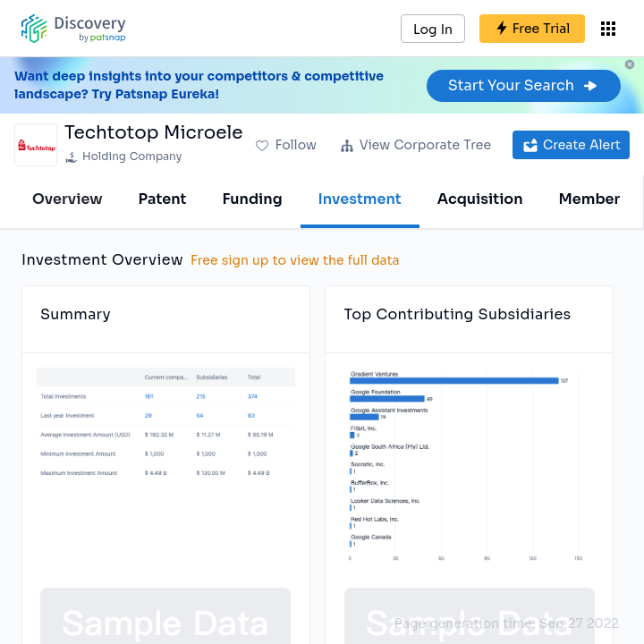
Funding (252, 199)
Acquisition (480, 199)
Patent (163, 199)
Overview (68, 199)
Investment (360, 199)
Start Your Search (524, 85)
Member (590, 199)
